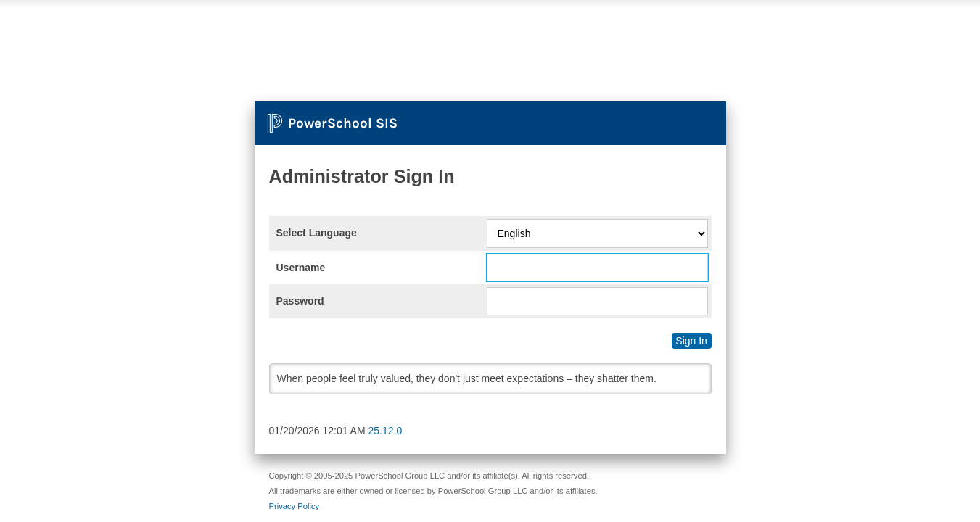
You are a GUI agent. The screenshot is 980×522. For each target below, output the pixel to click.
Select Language (317, 233)
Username (301, 268)
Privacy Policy (295, 506)
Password (300, 301)
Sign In (691, 341)
